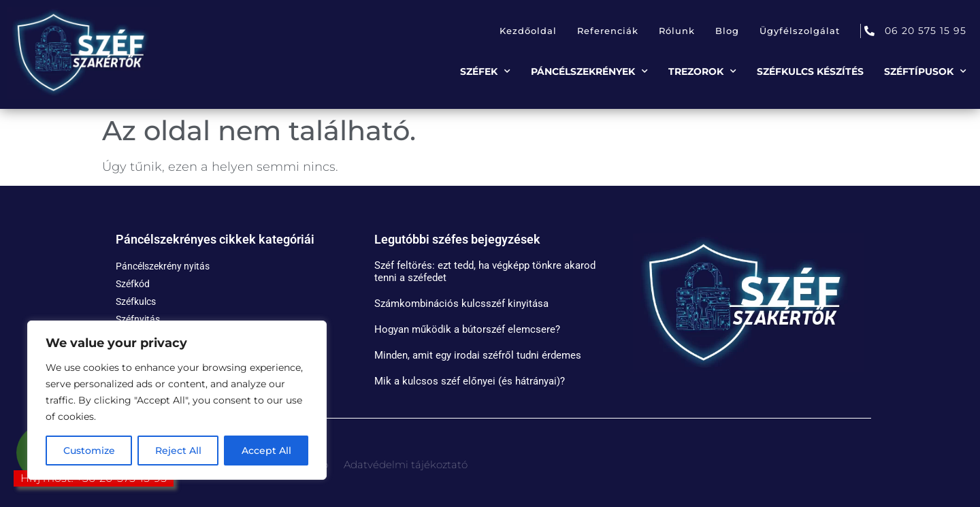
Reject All (178, 451)
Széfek (485, 71)
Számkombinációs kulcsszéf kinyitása (461, 304)
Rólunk (677, 31)
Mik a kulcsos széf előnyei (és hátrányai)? (470, 381)
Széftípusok (925, 71)
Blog (727, 31)
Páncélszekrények (589, 71)
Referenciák (608, 31)
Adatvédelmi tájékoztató (406, 464)
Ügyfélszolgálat (800, 31)
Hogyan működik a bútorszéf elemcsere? (467, 329)
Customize (89, 451)
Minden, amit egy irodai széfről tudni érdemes (478, 355)
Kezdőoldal (528, 31)
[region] (177, 400)
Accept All (266, 451)
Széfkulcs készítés (810, 71)
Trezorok (702, 71)
